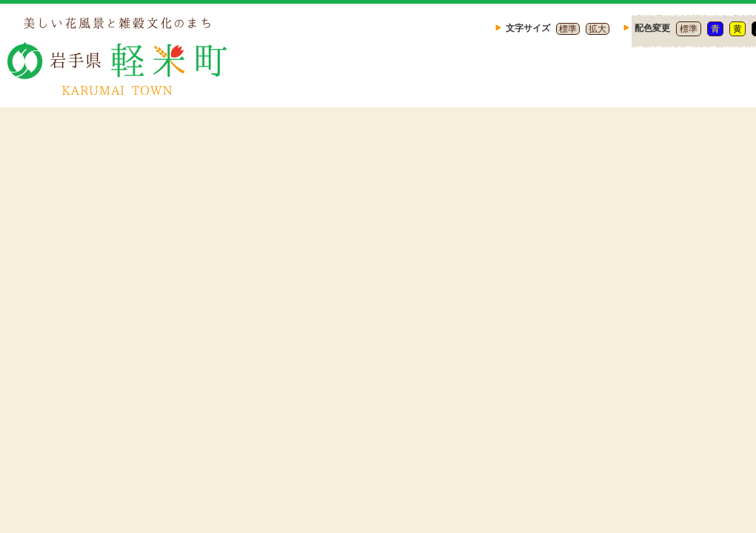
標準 (568, 29)
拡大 (598, 29)
